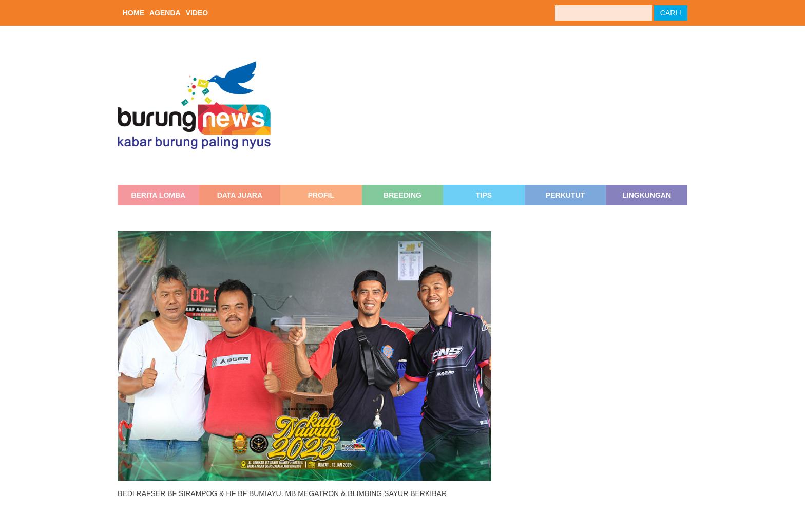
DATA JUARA (240, 195)
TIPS (484, 195)
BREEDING (402, 195)
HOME (133, 13)
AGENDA (165, 13)
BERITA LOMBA (158, 195)
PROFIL (321, 195)
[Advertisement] (492, 105)
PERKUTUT (565, 195)
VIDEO (197, 13)
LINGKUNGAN (647, 195)
